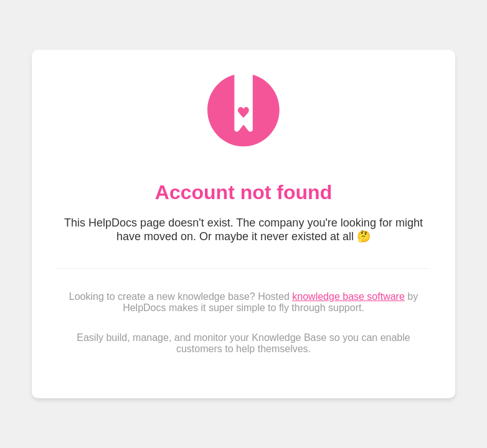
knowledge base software (348, 296)
